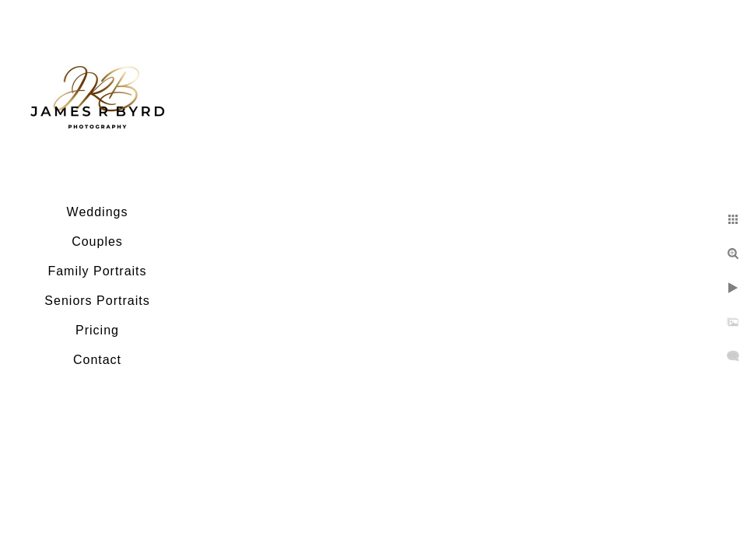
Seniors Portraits (97, 301)
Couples (97, 241)
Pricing (97, 330)
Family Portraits (97, 271)
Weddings (98, 212)
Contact (97, 360)
